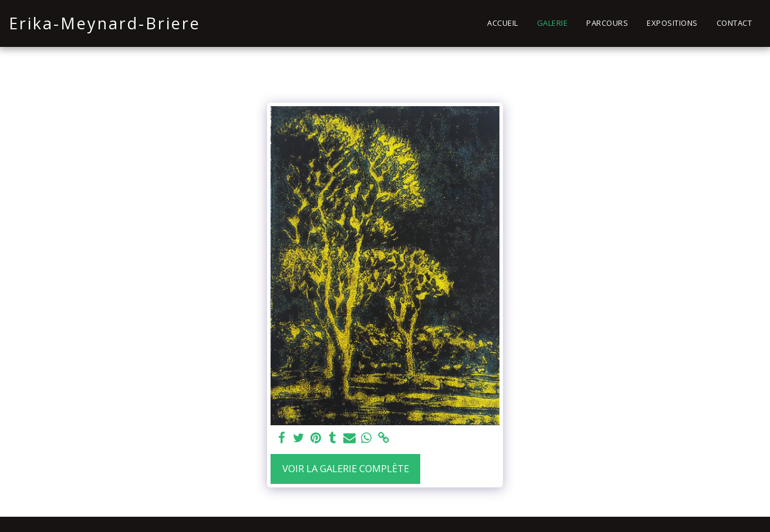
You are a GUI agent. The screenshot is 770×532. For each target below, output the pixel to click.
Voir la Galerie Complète (346, 468)
